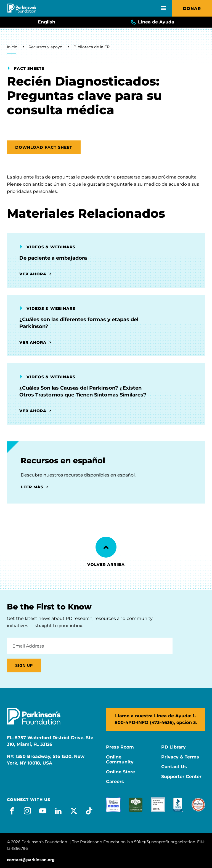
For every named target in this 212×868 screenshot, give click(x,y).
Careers (115, 782)
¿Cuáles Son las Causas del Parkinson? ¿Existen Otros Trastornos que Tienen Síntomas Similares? (83, 391)
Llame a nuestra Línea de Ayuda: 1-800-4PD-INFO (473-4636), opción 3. (156, 719)
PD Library (173, 747)
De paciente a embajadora (53, 258)
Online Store (120, 772)
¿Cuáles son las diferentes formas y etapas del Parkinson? (79, 323)
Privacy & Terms (180, 757)
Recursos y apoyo (45, 47)
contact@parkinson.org (31, 860)
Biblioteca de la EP (92, 47)
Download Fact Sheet (44, 147)
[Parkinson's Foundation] (22, 8)
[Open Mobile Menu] (164, 8)
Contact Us (174, 767)
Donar (192, 8)
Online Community (120, 760)
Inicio (12, 47)
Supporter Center (181, 777)
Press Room (120, 747)
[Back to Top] (106, 547)
